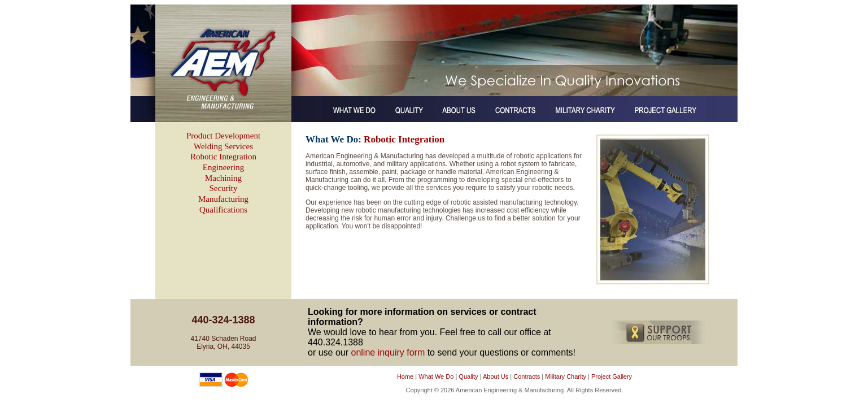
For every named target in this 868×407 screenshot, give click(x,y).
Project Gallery (612, 376)
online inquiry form (388, 352)
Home (405, 376)
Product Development (223, 136)
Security (224, 188)
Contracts (527, 376)
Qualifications (223, 210)
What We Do (436, 376)
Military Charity (566, 376)
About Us (496, 376)
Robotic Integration (223, 157)
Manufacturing (223, 199)
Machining (223, 178)
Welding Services (223, 146)
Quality (468, 376)
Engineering (223, 167)
